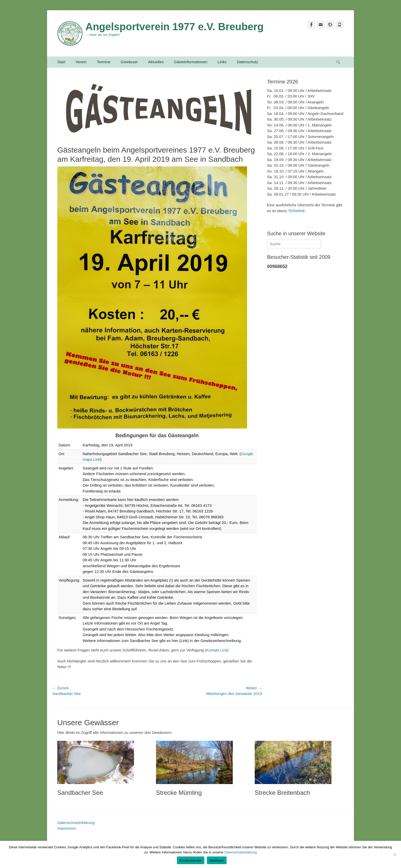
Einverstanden (191, 860)
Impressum (67, 828)
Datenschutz (247, 62)
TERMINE (296, 211)
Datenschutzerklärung (76, 823)
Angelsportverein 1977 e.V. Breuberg (175, 27)
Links (222, 62)
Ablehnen (217, 860)
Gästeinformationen (191, 62)
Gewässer (129, 62)
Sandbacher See (80, 793)
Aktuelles (156, 62)
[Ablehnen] (395, 854)
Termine (103, 62)
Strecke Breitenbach (282, 793)
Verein (81, 62)
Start (61, 62)
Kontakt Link (217, 650)
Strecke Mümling (179, 793)
